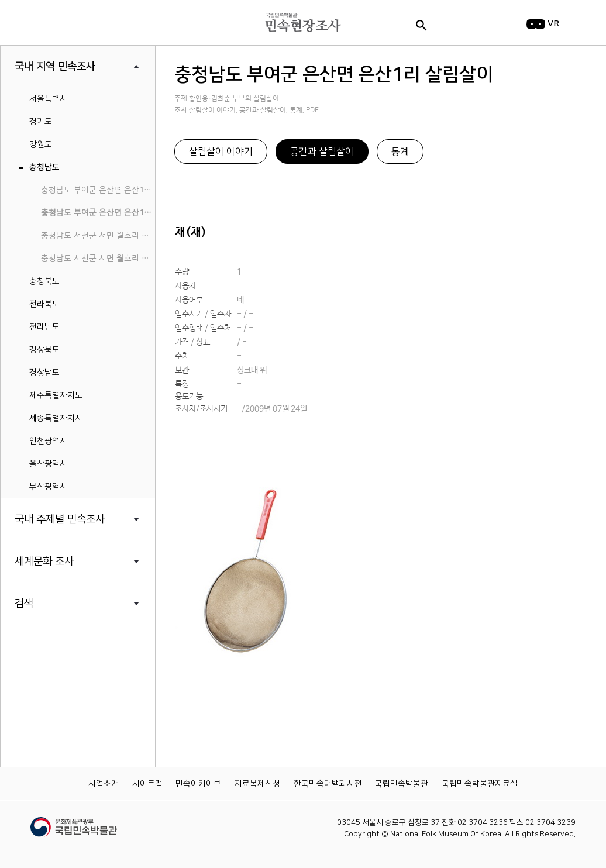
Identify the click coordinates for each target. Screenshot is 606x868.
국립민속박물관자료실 (480, 784)
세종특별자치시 (56, 418)
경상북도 (44, 350)
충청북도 (44, 281)
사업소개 (104, 784)
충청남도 (44, 167)
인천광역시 (48, 441)
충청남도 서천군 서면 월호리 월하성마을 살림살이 (98, 259)
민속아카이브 (198, 784)
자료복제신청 (257, 784)
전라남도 (44, 327)
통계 (400, 151)
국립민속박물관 (402, 784)
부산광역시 (48, 487)
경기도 (41, 122)
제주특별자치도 (56, 395)
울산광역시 (48, 464)
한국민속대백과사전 (328, 784)
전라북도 (44, 304)
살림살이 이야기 (221, 151)
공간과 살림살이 (322, 151)
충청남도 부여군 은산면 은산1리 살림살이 (98, 213)
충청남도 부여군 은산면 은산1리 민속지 (98, 190)
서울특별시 (48, 99)
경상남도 (44, 373)
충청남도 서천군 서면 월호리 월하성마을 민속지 (98, 236)
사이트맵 (147, 784)
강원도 (41, 144)
